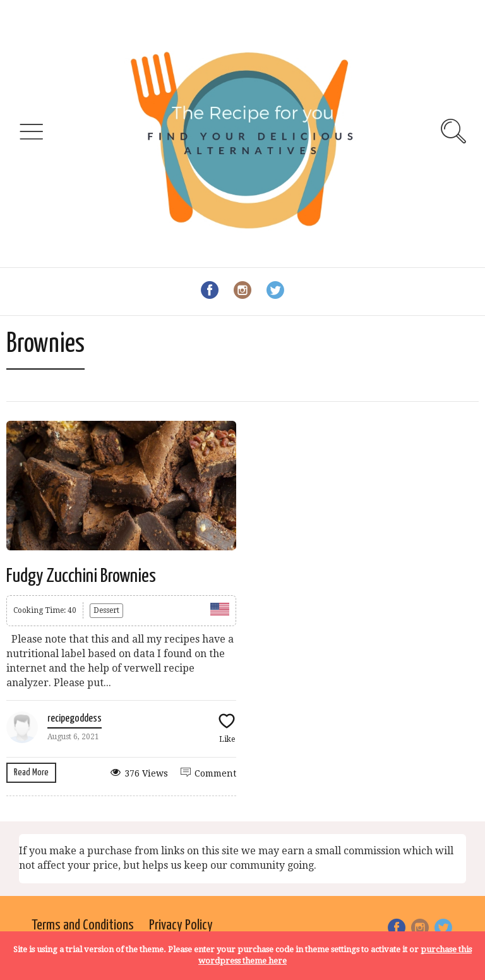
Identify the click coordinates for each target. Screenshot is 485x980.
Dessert (106, 610)
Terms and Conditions (83, 925)
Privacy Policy (181, 925)
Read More (31, 772)
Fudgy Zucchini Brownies (81, 576)
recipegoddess (75, 719)
